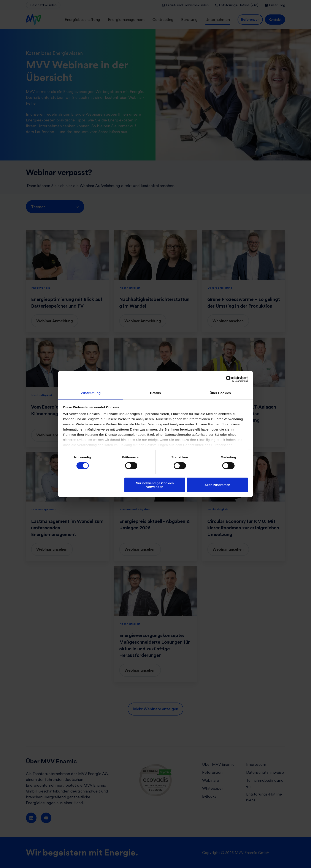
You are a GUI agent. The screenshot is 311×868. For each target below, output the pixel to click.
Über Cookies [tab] (220, 393)
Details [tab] (155, 393)
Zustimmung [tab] (91, 393)
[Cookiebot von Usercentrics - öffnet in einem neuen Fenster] (229, 379)
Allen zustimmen (217, 485)
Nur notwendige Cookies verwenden (155, 485)
